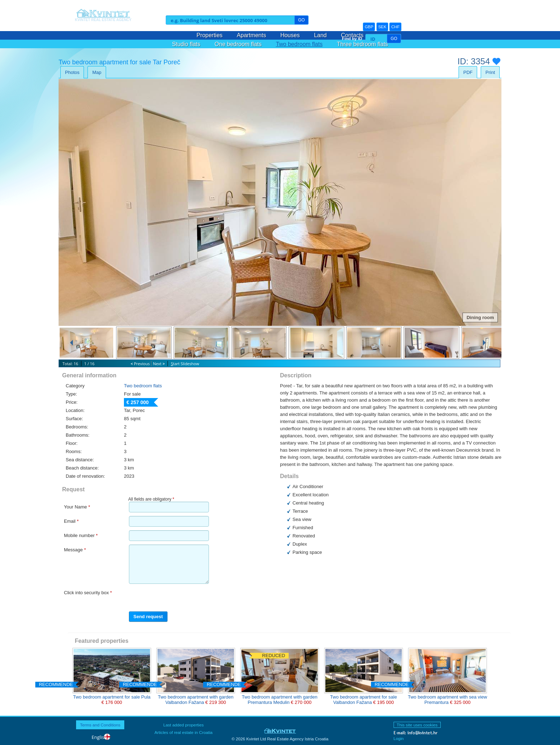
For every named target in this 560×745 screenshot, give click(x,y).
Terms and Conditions (100, 725)
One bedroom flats (238, 44)
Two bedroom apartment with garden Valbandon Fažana (196, 700)
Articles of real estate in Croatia (184, 732)
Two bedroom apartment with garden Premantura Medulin (280, 700)
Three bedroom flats (362, 44)
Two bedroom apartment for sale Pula (112, 697)
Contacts (352, 35)
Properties (209, 35)
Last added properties (183, 725)
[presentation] (169, 598)
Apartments (251, 35)
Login (399, 738)
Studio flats (186, 44)
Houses (290, 35)
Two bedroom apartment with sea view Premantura (447, 700)
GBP (369, 27)
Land (320, 35)
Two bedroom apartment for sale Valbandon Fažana (363, 700)
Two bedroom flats (299, 44)
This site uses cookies (417, 725)
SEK (382, 27)
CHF (395, 27)
